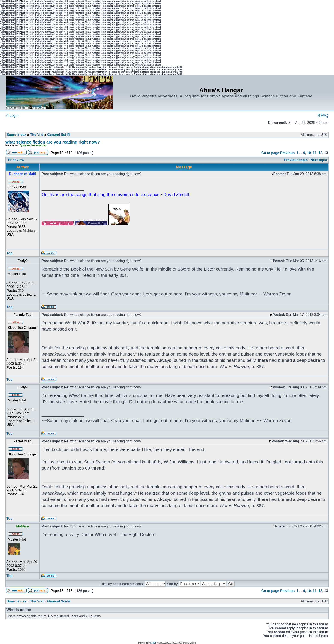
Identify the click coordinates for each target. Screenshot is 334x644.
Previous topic (296, 160)
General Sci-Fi (59, 135)
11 (315, 153)
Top (9, 253)
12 (320, 153)
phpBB (153, 643)
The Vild (37, 135)
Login (12, 115)
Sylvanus (25, 145)
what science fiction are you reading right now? (53, 142)
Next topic (319, 160)
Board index (16, 135)
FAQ (323, 115)
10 (309, 153)
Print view (16, 160)
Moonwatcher (39, 145)
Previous (287, 153)
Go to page (270, 153)
